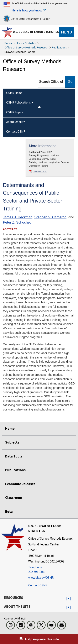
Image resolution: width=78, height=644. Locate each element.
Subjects (12, 442)
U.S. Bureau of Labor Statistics (36, 32)
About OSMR (14, 122)
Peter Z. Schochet (17, 222)
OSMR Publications (19, 102)
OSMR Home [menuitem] (14, 93)
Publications (59, 47)
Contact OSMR (38, 585)
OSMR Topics (15, 112)
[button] (69, 599)
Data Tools (14, 456)
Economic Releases (20, 484)
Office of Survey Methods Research (26, 47)
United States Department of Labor (27, 19)
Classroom (14, 498)
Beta (9, 512)
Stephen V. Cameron (50, 217)
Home (10, 429)
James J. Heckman (18, 217)
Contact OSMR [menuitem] (16, 132)
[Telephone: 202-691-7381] (53, 570)
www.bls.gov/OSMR (41, 578)
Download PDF (40, 172)
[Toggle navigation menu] (66, 32)
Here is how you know (27, 10)
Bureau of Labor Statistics (20, 43)
